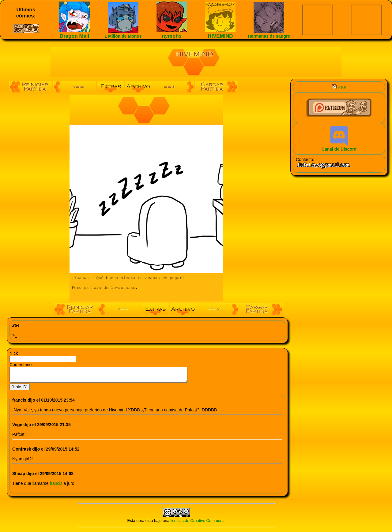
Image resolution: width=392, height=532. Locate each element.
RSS (339, 88)
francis (57, 486)
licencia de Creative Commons (198, 523)
